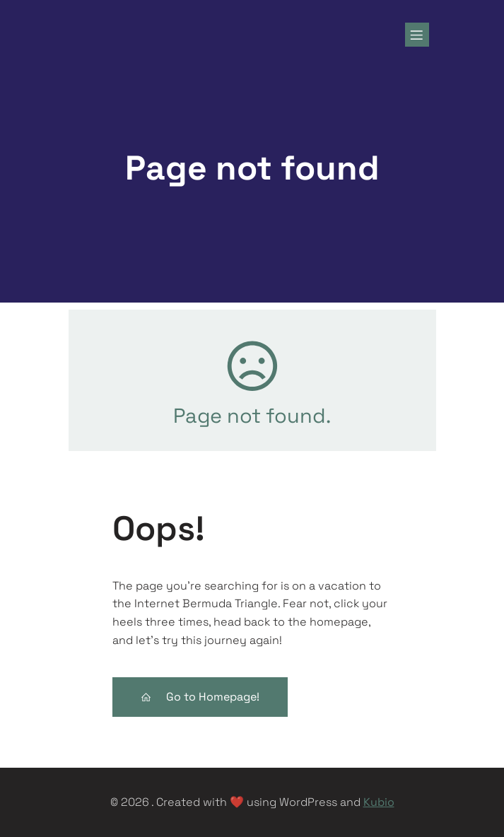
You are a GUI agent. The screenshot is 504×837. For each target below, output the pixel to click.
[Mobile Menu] (417, 35)
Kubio (379, 802)
